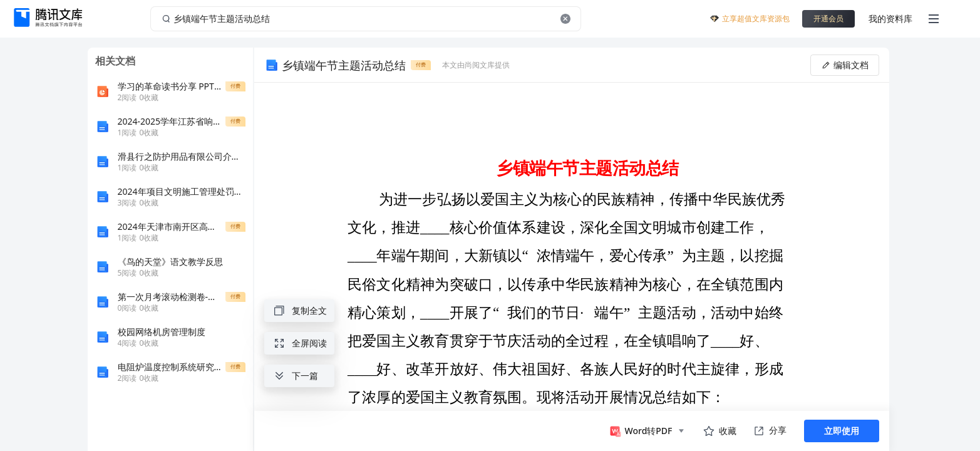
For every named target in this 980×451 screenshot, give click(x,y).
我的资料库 (890, 18)
